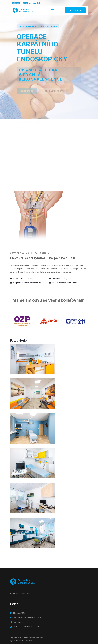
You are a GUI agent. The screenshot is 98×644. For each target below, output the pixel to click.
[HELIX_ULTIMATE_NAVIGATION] (52, 10)
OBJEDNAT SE (75, 10)
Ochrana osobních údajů (21, 594)
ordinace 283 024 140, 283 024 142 (27, 627)
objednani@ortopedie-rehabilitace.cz (27, 618)
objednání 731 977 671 (22, 622)
